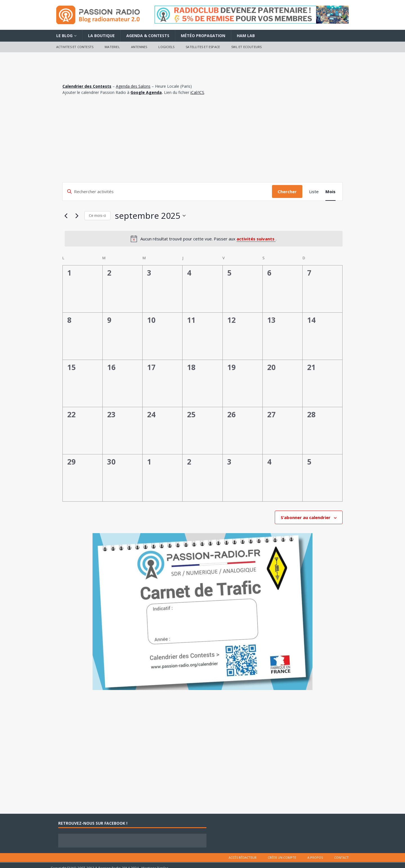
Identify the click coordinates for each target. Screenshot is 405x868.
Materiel (112, 47)
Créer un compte (282, 857)
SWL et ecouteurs (246, 47)
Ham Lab (246, 36)
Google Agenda (146, 92)
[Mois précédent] (66, 216)
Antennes (139, 47)
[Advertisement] (202, 140)
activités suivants (256, 239)
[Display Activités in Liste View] (314, 191)
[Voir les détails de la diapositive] (252, 15)
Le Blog (64, 36)
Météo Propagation (203, 36)
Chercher (287, 191)
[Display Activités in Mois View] (330, 191)
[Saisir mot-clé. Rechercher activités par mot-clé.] (167, 191)
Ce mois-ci (97, 215)
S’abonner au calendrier (306, 517)
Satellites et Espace (203, 47)
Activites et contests (75, 47)
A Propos (315, 857)
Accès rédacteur (243, 857)
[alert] (204, 239)
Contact (341, 857)
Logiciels (166, 47)
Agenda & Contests (148, 36)
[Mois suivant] (77, 216)
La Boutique (101, 36)
